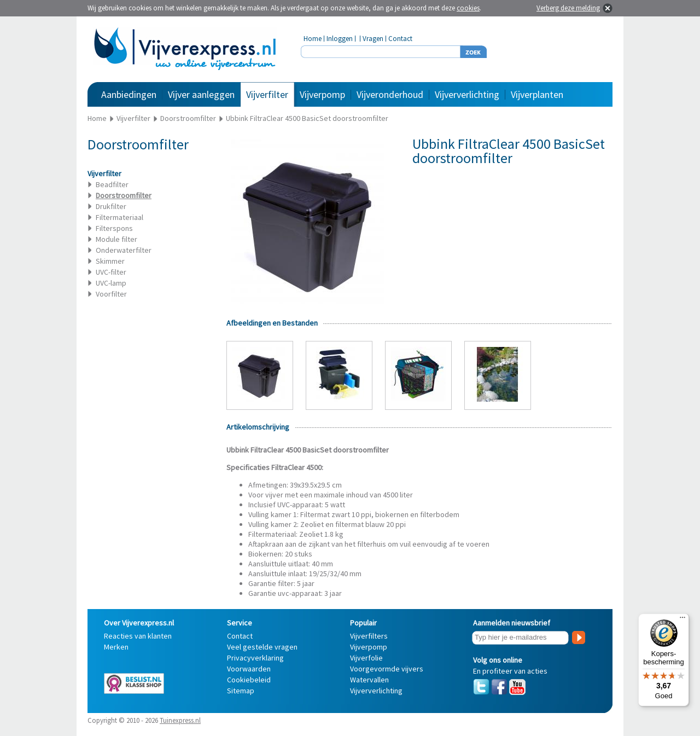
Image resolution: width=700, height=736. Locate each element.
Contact (400, 39)
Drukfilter (111, 206)
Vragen (373, 39)
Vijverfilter (267, 94)
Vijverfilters (369, 636)
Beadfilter (112, 184)
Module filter (116, 239)
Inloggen (340, 39)
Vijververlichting (467, 94)
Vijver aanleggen (201, 94)
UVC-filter (111, 272)
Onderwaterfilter (124, 250)
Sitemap (241, 691)
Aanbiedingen (129, 94)
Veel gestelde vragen (262, 647)
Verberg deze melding (568, 8)
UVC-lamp (111, 283)
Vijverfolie (366, 658)
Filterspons (114, 228)
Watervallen (369, 680)
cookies (468, 8)
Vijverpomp (322, 94)
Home (313, 39)
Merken (116, 647)
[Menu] (682, 620)
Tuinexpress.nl (180, 720)
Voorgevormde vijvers (387, 669)
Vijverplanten (537, 94)
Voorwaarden (249, 669)
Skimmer (110, 261)
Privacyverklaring (255, 658)
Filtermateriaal (119, 217)
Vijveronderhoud (390, 94)
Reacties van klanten (138, 636)
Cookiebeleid (249, 680)
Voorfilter (111, 294)
